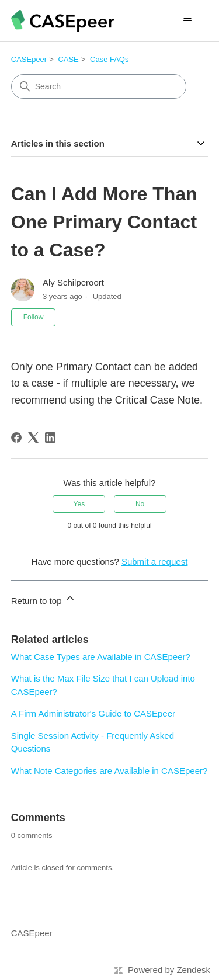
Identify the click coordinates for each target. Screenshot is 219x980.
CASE (68, 59)
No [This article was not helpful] (140, 504)
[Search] (99, 86)
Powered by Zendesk (169, 970)
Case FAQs (109, 59)
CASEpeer (29, 59)
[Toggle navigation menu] (187, 21)
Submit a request (154, 562)
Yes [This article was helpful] (79, 504)
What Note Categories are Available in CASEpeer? (109, 771)
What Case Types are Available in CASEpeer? (101, 657)
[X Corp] (33, 437)
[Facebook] (16, 437)
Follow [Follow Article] (34, 317)
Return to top (44, 599)
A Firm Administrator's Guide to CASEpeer (93, 713)
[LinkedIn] (50, 437)
